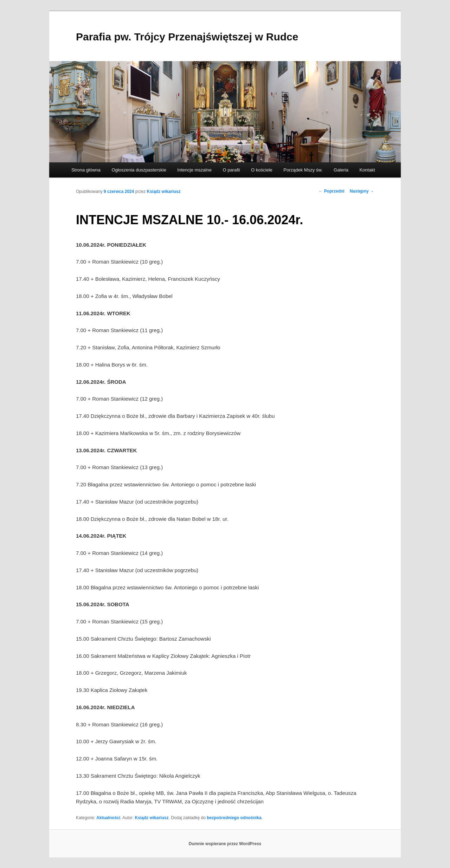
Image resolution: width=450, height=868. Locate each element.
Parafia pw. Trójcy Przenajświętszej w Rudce (187, 37)
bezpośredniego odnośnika (234, 818)
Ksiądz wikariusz (164, 192)
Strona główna (86, 170)
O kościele (262, 170)
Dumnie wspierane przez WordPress (225, 844)
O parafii (231, 170)
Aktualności (108, 818)
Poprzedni (331, 191)
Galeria (341, 170)
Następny (362, 191)
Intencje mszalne (194, 170)
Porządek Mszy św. (303, 170)
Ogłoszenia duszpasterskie (139, 170)
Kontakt (367, 170)
